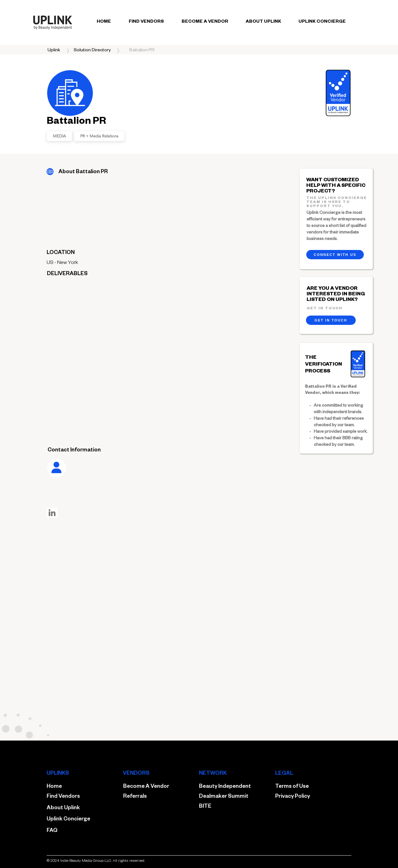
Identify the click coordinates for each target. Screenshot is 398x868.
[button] (142, 51)
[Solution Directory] (92, 51)
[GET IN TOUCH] (331, 320)
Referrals (135, 797)
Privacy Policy (293, 797)
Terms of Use (292, 787)
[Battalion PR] (50, 172)
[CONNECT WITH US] (335, 255)
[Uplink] (54, 51)
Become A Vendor (146, 787)
